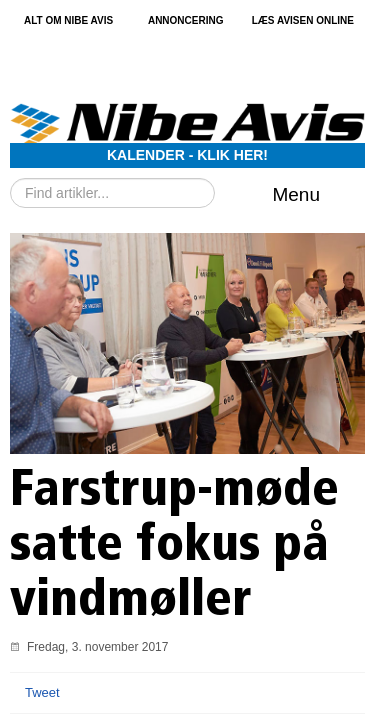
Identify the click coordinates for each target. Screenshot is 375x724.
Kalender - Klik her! (187, 155)
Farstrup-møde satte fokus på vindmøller (174, 547)
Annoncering (186, 21)
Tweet (42, 692)
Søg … (10, 178)
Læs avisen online (303, 21)
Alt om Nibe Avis (68, 21)
